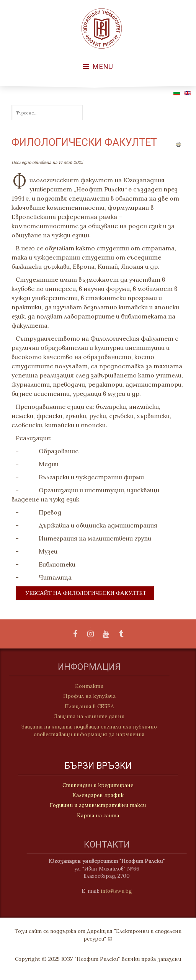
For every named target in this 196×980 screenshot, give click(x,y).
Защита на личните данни (85, 716)
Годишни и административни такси (98, 806)
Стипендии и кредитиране (98, 786)
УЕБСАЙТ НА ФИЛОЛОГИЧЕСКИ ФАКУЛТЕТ (86, 593)
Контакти (85, 686)
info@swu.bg (121, 891)
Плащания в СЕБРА (85, 706)
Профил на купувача (85, 696)
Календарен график (98, 796)
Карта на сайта (98, 816)
